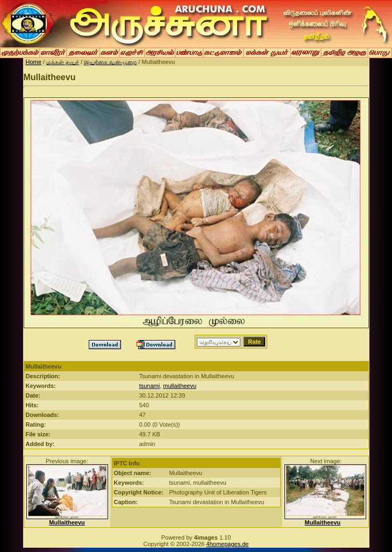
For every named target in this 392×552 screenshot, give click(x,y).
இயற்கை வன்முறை (110, 62)
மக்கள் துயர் (63, 62)
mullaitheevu (180, 386)
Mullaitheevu (67, 522)
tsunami (150, 386)
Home (34, 62)
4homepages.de (228, 544)
